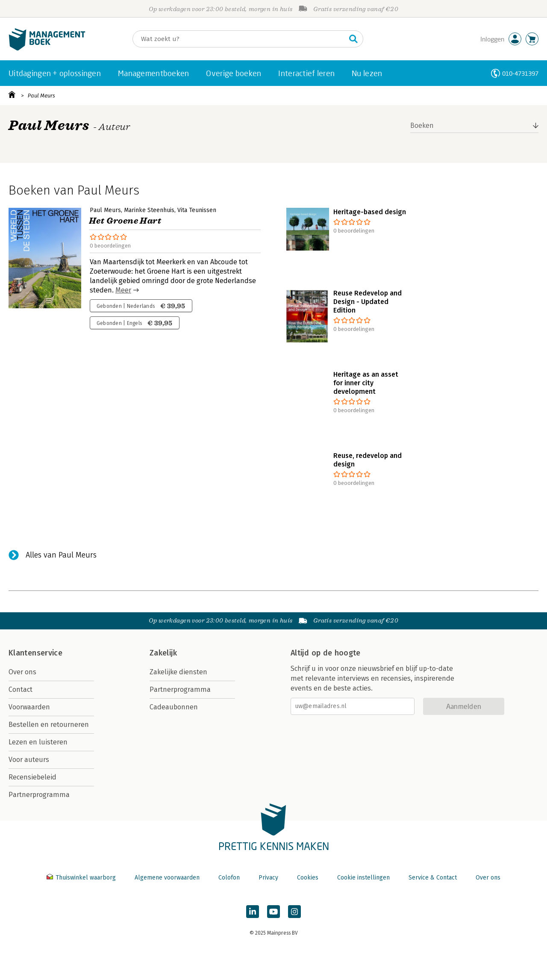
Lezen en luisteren (38, 742)
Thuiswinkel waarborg (82, 878)
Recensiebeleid (32, 777)
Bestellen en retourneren (49, 725)
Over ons (22, 672)
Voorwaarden (29, 707)
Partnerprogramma (39, 795)
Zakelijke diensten (178, 672)
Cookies (308, 878)
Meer (123, 290)
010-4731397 (520, 73)
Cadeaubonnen (174, 707)
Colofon (229, 878)
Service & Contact (433, 878)
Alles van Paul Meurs (61, 555)
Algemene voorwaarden (167, 878)
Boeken (422, 125)
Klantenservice (35, 653)
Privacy (268, 878)
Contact (21, 689)
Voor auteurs (29, 760)
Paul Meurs (41, 96)
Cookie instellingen (363, 878)
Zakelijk (163, 653)
